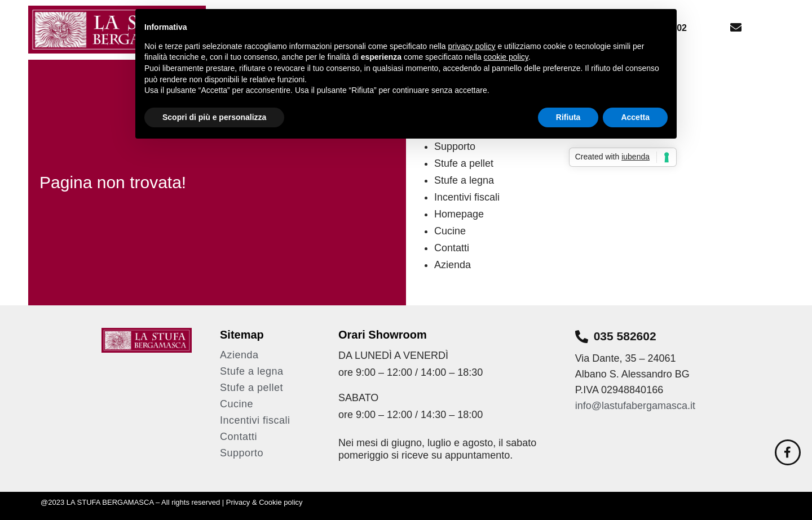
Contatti (452, 248)
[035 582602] (582, 337)
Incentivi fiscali (467, 197)
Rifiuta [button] (568, 117)
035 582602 (625, 336)
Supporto (242, 453)
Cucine (450, 231)
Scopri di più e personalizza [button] (214, 117)
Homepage (459, 214)
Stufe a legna (464, 180)
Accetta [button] (635, 117)
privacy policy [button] (472, 46)
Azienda (453, 265)
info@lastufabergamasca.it (637, 406)
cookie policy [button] (506, 57)
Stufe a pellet (464, 163)
